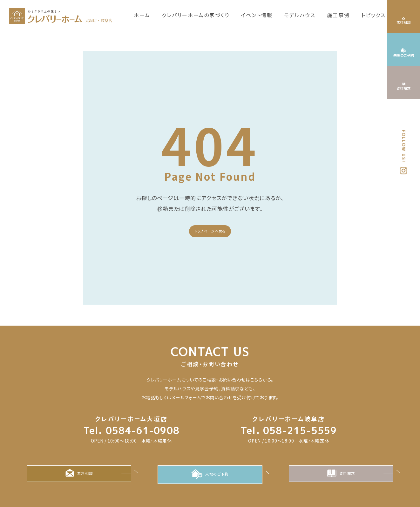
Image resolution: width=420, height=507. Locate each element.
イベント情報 (257, 15)
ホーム (142, 15)
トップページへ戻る (210, 231)
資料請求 (341, 475)
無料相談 (79, 475)
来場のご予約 (210, 475)
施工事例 (338, 15)
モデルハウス (300, 15)
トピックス (374, 15)
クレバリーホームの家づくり (196, 15)
